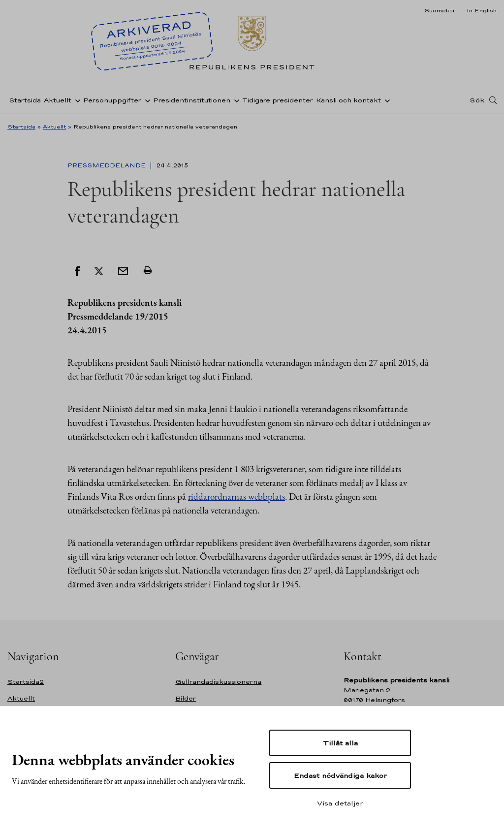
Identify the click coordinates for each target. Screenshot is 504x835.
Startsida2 (26, 682)
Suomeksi (439, 10)
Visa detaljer (340, 803)
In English (482, 10)
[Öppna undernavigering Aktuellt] (76, 100)
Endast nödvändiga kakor (340, 775)
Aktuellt (58, 100)
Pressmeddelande (108, 165)
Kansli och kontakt (348, 100)
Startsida (25, 100)
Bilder (186, 698)
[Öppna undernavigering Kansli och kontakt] (385, 100)
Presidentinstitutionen (192, 100)
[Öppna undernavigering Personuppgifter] (146, 100)
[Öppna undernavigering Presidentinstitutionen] (235, 100)
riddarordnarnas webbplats (236, 497)
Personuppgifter (112, 100)
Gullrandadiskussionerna (218, 682)
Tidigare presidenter (278, 100)
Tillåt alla (340, 743)
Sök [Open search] (477, 100)
